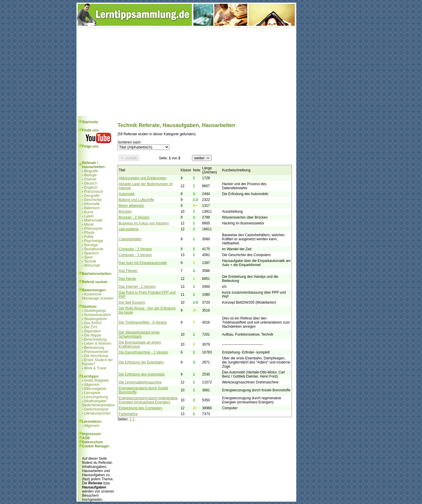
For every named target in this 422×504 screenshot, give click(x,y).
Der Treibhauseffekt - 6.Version (143, 322)
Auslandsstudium (97, 315)
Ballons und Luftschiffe (136, 200)
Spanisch (91, 253)
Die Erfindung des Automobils (142, 374)
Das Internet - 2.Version (137, 287)
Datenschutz (92, 442)
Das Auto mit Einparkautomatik (143, 263)
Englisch (91, 187)
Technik (90, 261)
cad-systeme (129, 229)
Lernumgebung (96, 397)
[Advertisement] (186, 72)
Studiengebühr (96, 319)
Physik (89, 233)
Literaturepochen (97, 413)
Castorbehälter (130, 239)
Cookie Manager (96, 446)
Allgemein (92, 385)
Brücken (125, 212)
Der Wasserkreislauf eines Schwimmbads (139, 334)
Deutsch (91, 183)
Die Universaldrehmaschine (140, 382)
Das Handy (127, 279)
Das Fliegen (128, 271)
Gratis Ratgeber (97, 380)
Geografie (92, 196)
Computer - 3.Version (135, 255)
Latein (89, 216)
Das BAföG (93, 323)
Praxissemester (96, 352)
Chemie (90, 179)
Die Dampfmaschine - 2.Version (143, 352)
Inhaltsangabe (95, 401)
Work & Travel (95, 368)
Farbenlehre (128, 414)
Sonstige (91, 245)
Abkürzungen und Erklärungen (142, 178)
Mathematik (93, 220)
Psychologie (94, 241)
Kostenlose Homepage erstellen (98, 296)
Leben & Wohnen (98, 344)
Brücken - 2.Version (134, 217)
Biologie (90, 175)
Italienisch (92, 208)
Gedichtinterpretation (98, 405)
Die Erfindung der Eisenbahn (141, 362)
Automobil (126, 194)
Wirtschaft (92, 265)
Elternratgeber (95, 389)
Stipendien (92, 331)
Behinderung (94, 348)
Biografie (91, 171)
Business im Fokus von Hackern (144, 223)
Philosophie (93, 229)
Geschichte (93, 200)
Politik (89, 237)
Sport (88, 257)
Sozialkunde (94, 249)
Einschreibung (95, 339)
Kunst (89, 212)
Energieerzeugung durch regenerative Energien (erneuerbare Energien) (148, 400)
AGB (86, 438)
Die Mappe (93, 335)
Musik (89, 224)
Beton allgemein (131, 206)
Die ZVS (91, 327)
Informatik (92, 204)
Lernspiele (92, 393)
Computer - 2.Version (135, 249)
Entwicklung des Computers (141, 408)
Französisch (94, 192)
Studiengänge (95, 311)
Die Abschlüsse (96, 356)
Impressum (91, 434)
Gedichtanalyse (96, 409)
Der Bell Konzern (132, 302)
